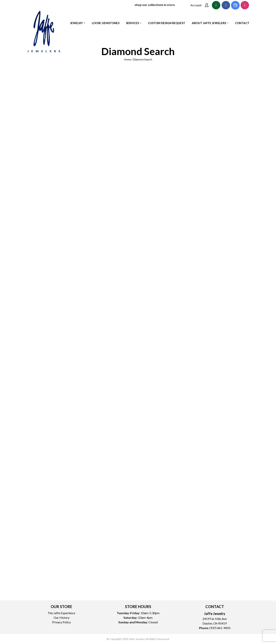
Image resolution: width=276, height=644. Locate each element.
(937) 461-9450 (220, 628)
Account (196, 5)
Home (127, 59)
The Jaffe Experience (61, 613)
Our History (62, 618)
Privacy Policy (61, 622)
